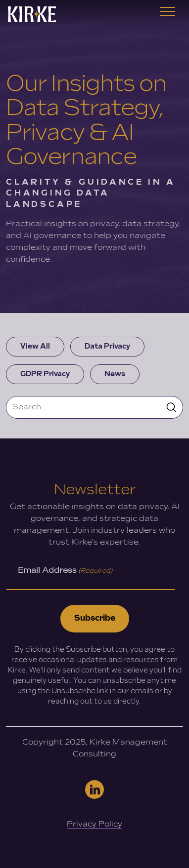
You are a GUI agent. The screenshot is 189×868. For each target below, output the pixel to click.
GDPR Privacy (45, 374)
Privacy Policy (94, 824)
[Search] (84, 407)
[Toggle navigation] (168, 14)
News (115, 374)
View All (35, 346)
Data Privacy (107, 346)
